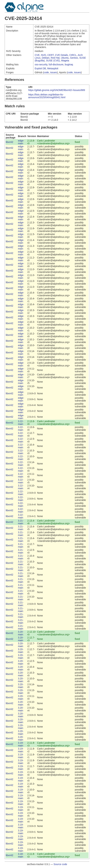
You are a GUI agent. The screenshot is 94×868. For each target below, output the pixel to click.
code (46, 72)
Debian (46, 58)
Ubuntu (65, 58)
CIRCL (73, 55)
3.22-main (21, 423)
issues (54, 72)
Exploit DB (40, 68)
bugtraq (69, 64)
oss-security (41, 64)
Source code (60, 864)
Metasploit (53, 68)
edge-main (21, 142)
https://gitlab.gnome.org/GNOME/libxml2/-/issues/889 (57, 90)
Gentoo (74, 58)
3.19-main (21, 744)
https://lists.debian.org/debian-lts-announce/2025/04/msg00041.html (47, 96)
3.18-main (21, 855)
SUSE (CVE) (53, 61)
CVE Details (61, 55)
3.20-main (21, 633)
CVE (37, 55)
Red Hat (55, 58)
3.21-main (21, 522)
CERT (50, 55)
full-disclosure (56, 64)
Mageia (65, 61)
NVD (44, 55)
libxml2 (9, 142)
